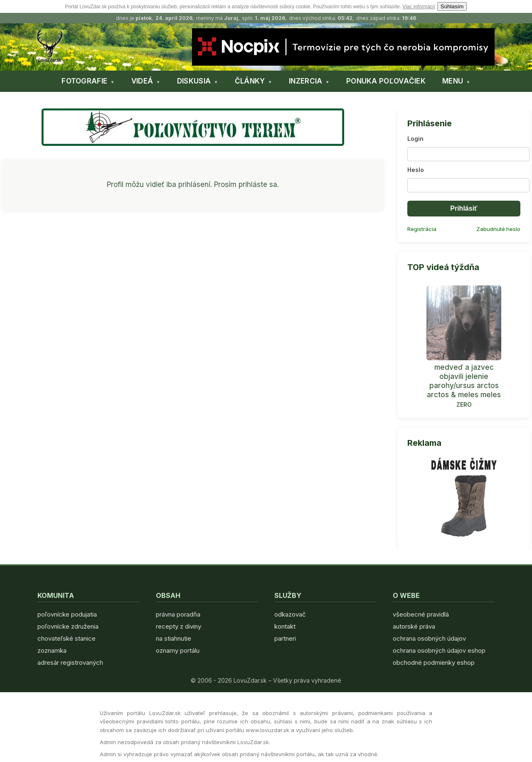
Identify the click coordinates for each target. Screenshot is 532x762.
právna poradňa (178, 614)
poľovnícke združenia (68, 626)
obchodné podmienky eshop (434, 662)
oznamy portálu (178, 650)
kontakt (285, 626)
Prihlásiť (464, 208)
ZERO (464, 404)
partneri (285, 638)
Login (415, 139)
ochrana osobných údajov (429, 638)
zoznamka (52, 650)
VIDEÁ (142, 81)
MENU (453, 81)
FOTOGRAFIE (84, 81)
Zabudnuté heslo (498, 229)
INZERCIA (305, 81)
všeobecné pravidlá (421, 614)
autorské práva (414, 626)
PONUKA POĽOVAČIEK (386, 81)
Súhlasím (452, 6)
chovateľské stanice (66, 638)
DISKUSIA (194, 81)
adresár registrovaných (70, 662)
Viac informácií (419, 7)
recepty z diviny (179, 626)
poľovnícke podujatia (67, 614)
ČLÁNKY (250, 81)
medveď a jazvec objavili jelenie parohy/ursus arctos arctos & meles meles (464, 381)
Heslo (416, 170)
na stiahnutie (174, 638)
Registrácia (422, 229)
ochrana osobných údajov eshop (439, 650)
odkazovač (290, 614)
